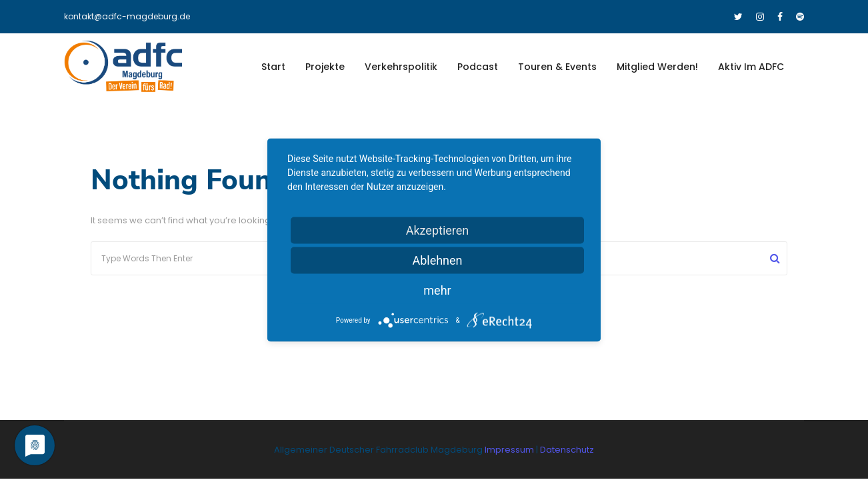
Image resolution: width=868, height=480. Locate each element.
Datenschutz (567, 450)
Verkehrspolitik (401, 67)
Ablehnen (437, 260)
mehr (437, 290)
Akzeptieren (438, 230)
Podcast (478, 67)
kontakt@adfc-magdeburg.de (127, 16)
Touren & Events (557, 67)
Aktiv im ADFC (751, 67)
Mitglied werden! (657, 67)
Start (273, 67)
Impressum (510, 450)
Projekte (325, 67)
